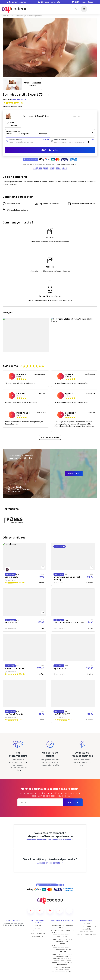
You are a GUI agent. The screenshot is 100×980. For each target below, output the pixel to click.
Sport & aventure (38, 926)
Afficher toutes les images (32, 84)
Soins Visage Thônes (35, 16)
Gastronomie (38, 923)
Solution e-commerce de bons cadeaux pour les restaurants (62, 927)
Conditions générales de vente (26, 973)
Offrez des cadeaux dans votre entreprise (62, 961)
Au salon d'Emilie (19, 99)
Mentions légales (80, 973)
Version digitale (29, 140)
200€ (58, 168)
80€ (40, 168)
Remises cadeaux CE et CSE (62, 964)
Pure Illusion (59, 977)
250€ (64, 168)
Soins (13, 16)
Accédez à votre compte (50, 853)
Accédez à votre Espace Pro (62, 923)
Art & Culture (38, 929)
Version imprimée (74, 140)
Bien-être (6, 16)
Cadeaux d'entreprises (87, 927)
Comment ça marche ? (87, 919)
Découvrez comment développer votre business (50, 830)
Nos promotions (87, 924)
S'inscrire (73, 793)
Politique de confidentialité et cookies (55, 973)
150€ (52, 168)
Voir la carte (74, 474)
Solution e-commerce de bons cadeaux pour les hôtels (62, 934)
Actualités (87, 921)
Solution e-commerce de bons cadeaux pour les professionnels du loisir (62, 949)
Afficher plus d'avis (50, 437)
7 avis (22, 103)
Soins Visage (22, 16)
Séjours (38, 918)
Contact (87, 916)
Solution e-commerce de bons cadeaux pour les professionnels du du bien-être (62, 941)
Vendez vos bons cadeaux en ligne (62, 919)
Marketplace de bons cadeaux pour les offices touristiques (62, 955)
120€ (46, 168)
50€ (35, 168)
